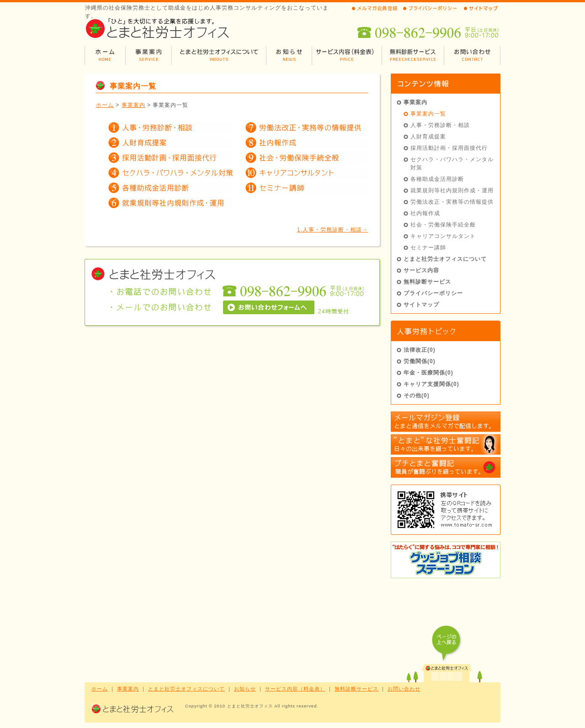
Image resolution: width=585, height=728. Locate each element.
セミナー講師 (428, 248)
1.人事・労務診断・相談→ (332, 230)
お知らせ (245, 689)
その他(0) (417, 396)
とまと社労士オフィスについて (445, 259)
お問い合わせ (404, 689)
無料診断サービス (427, 282)
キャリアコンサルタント (443, 236)
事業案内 (133, 105)
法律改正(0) (420, 350)
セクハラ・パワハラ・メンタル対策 (452, 164)
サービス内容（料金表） (295, 689)
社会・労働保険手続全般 (443, 225)
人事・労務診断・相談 (440, 125)
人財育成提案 (428, 137)
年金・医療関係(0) (428, 373)
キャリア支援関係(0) (431, 384)
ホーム (105, 105)
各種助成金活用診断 (437, 179)
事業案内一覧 (428, 114)
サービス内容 (421, 270)
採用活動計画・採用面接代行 (449, 148)
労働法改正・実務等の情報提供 (452, 202)
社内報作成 (425, 213)
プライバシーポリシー (433, 293)
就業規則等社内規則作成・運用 (452, 190)
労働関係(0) (420, 361)
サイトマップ (421, 305)
